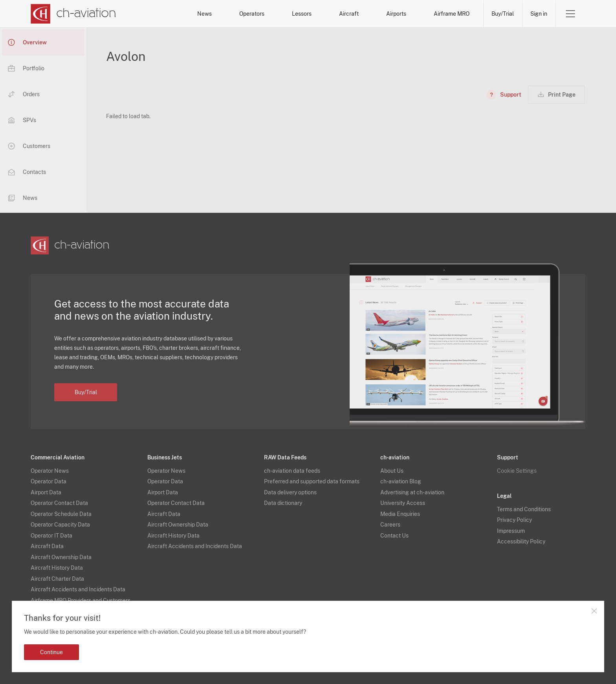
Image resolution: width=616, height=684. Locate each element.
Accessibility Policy (521, 538)
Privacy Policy (514, 516)
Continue (51, 652)
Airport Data (46, 488)
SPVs (22, 120)
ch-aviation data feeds (292, 466)
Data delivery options (290, 488)
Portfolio (26, 68)
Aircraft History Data (57, 564)
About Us (392, 466)
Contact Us (394, 531)
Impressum (511, 527)
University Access (403, 499)
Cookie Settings (517, 466)
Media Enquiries (400, 510)
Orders (24, 94)
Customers (29, 146)
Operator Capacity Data (60, 521)
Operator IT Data (51, 531)
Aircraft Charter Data (57, 574)
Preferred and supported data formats (312, 477)
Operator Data (49, 477)
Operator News (50, 466)
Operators (252, 14)
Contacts (27, 172)
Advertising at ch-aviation (412, 488)
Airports (396, 14)
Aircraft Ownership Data (61, 553)
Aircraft (349, 14)
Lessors (302, 14)
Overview (27, 42)
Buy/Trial (503, 14)
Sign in (539, 14)
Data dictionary (283, 499)
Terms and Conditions (524, 505)
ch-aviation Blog (401, 477)
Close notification (594, 611)
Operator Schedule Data (61, 510)
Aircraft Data (47, 542)
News (204, 14)
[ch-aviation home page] (73, 14)
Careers (390, 521)
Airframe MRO (452, 14)
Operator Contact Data (59, 499)
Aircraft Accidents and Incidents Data (78, 585)
